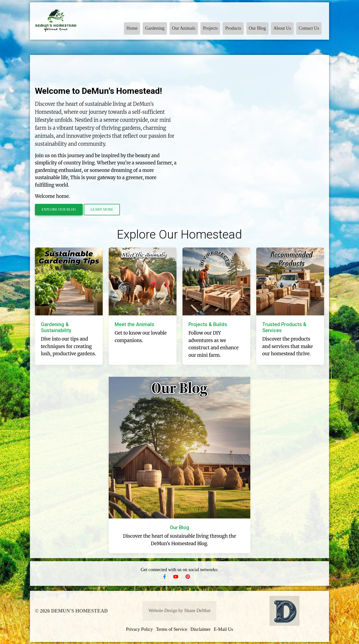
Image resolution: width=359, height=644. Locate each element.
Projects (210, 28)
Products (233, 28)
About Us (282, 28)
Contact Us (309, 28)
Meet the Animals (135, 324)
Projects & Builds (208, 324)
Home (132, 28)
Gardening (155, 28)
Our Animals (184, 28)
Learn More (102, 209)
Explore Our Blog (59, 209)
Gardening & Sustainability (56, 327)
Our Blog (257, 28)
